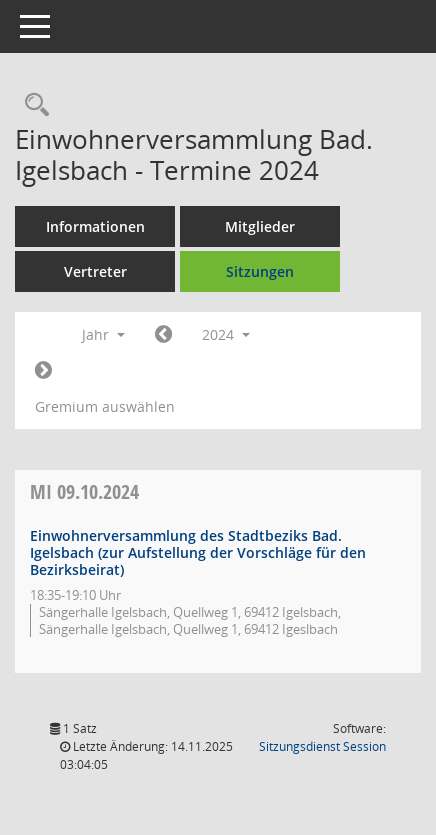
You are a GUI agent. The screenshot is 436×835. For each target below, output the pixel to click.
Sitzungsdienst (322, 746)
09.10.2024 (84, 491)
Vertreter (95, 271)
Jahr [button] (103, 334)
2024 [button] (226, 334)
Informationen (95, 226)
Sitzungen (260, 271)
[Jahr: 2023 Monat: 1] (163, 335)
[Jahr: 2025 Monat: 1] (43, 371)
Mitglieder (260, 226)
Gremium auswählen (105, 406)
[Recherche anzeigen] (32, 105)
